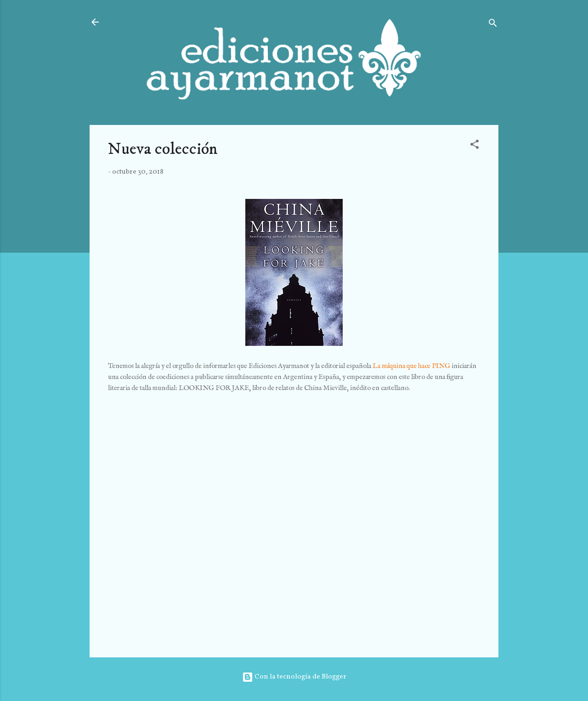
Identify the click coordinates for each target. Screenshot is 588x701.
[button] (475, 146)
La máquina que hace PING (411, 366)
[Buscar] (493, 25)
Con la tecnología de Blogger (294, 677)
